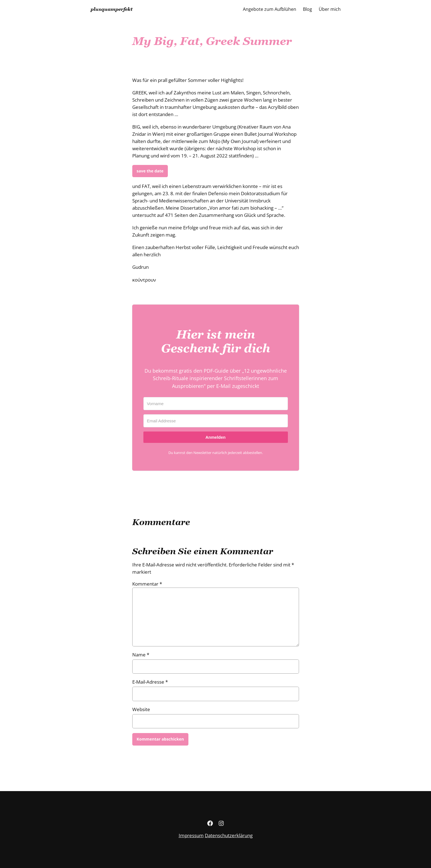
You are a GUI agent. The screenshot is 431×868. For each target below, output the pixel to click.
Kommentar (147, 584)
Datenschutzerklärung (229, 835)
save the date (150, 171)
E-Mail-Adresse (150, 682)
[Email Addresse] (216, 421)
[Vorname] (216, 404)
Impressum (191, 835)
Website (141, 709)
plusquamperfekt (112, 9)
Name (141, 655)
